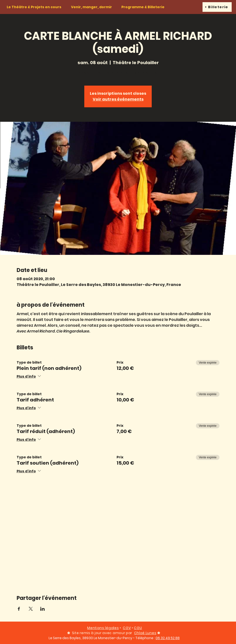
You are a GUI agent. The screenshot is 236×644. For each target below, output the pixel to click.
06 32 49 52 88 (168, 638)
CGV (127, 628)
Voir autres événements (118, 99)
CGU (138, 628)
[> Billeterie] (217, 7)
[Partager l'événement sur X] (31, 609)
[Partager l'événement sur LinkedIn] (43, 609)
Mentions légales (103, 628)
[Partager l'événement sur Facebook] (19, 609)
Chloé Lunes (145, 633)
